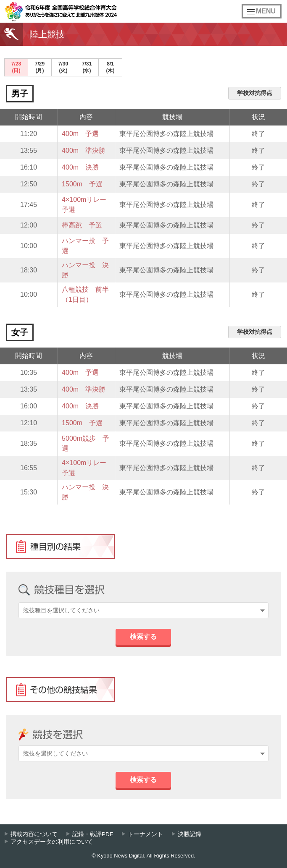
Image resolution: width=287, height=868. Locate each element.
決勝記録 (190, 834)
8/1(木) (111, 67)
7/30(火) (63, 67)
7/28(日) (16, 67)
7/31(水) (87, 67)
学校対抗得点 (255, 93)
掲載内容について (34, 834)
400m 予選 (80, 134)
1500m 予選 (82, 184)
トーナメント (145, 834)
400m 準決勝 (84, 150)
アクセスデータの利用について (52, 842)
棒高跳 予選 (82, 225)
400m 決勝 (80, 167)
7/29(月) (40, 67)
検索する (143, 637)
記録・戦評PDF (93, 834)
